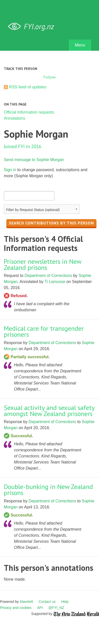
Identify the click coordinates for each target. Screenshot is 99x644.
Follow (50, 77)
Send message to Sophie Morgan (34, 160)
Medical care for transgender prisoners (44, 331)
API (40, 608)
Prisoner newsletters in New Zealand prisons (43, 264)
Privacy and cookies (16, 608)
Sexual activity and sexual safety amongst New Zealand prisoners (49, 411)
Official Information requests (29, 112)
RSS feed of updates (28, 87)
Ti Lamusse (55, 282)
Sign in (10, 170)
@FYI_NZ (56, 608)
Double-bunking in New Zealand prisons (48, 490)
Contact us (47, 602)
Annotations (15, 118)
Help (65, 602)
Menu (80, 45)
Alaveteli (26, 602)
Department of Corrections (48, 276)
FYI (33, 27)
